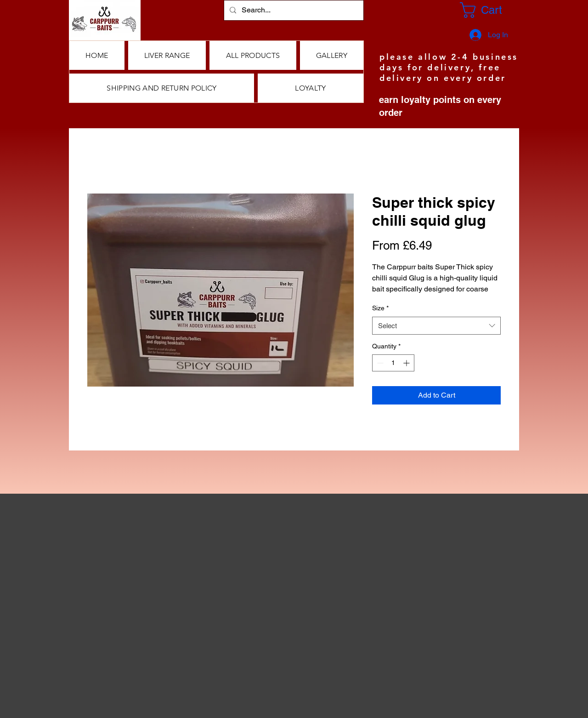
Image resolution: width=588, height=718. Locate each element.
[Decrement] (379, 363)
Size (380, 308)
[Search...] (293, 10)
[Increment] (407, 363)
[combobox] (436, 326)
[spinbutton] (393, 363)
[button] (253, 55)
